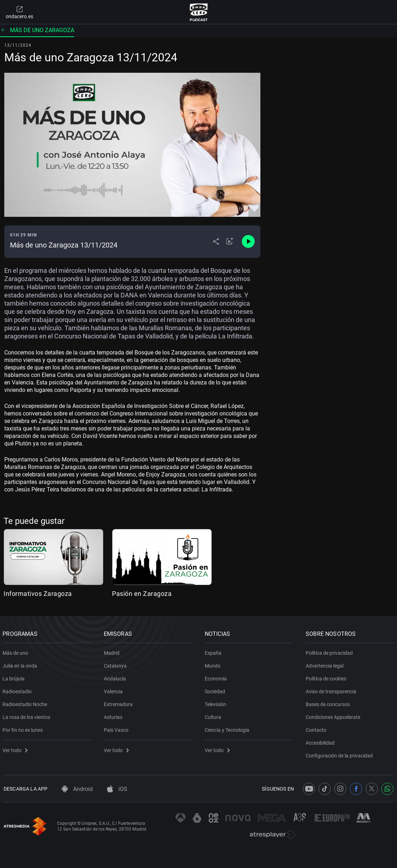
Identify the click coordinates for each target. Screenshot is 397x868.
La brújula (15, 677)
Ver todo (16, 749)
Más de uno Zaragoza (37, 30)
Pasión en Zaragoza (142, 594)
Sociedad (216, 690)
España (214, 652)
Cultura (214, 716)
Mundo (214, 664)
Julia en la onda (21, 664)
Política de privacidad (330, 652)
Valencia (114, 690)
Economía (217, 677)
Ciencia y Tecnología (228, 729)
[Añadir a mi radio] (230, 241)
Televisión (217, 703)
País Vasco (117, 729)
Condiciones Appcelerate (334, 716)
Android (77, 789)
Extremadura (119, 703)
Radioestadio (18, 690)
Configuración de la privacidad (340, 754)
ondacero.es (19, 12)
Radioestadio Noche (26, 703)
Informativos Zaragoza (38, 594)
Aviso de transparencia (332, 690)
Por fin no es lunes (24, 729)
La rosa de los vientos (27, 716)
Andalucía (116, 677)
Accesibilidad (321, 741)
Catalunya (116, 664)
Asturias (114, 716)
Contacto (317, 729)
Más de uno (16, 652)
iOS (117, 789)
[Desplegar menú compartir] (216, 241)
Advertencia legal (326, 664)
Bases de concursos (329, 703)
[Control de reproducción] (248, 241)
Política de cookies (327, 677)
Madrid (112, 652)
